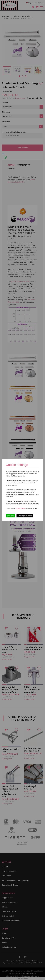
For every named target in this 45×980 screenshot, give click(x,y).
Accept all (10, 516)
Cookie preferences (25, 516)
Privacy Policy (20, 508)
